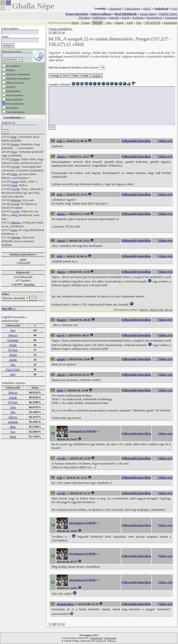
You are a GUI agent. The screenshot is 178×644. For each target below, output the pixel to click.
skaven (13, 417)
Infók (130, 23)
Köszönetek (96, 638)
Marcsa (13, 335)
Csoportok (171, 18)
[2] (55, 32)
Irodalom (138, 18)
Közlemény (171, 23)
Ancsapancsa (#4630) (82, 431)
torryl (60, 335)
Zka (13, 364)
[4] (63, 32)
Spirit (13, 436)
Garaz (15, 181)
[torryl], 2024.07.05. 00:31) (156, 310)
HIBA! (147, 8)
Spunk (13, 345)
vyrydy (16, 167)
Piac (139, 23)
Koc (13, 330)
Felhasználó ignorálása (136, 141)
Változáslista (132, 8)
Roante (61, 320)
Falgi (14, 185)
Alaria (61, 157)
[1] (50, 32)
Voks (109, 23)
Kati (14, 137)
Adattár (119, 23)
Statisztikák (110, 638)
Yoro (14, 152)
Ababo (13, 355)
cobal (23, 259)
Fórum (85, 23)
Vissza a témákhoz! (60, 29)
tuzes (14, 174)
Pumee (15, 144)
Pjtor (60, 390)
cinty (13, 374)
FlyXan (13, 350)
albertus (16, 200)
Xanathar (29, 284)
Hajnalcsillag (65, 604)
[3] (59, 32)
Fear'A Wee (13, 369)
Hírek (75, 23)
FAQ (174, 8)
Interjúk (114, 18)
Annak (13, 360)
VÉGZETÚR (152, 23)
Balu (13, 427)
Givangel (13, 340)
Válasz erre (165, 141)
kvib (59, 141)
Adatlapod (115, 8)
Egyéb (126, 18)
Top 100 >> (9, 308)
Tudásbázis (99, 18)
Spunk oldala (148, 14)
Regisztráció (154, 18)
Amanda (13, 422)
